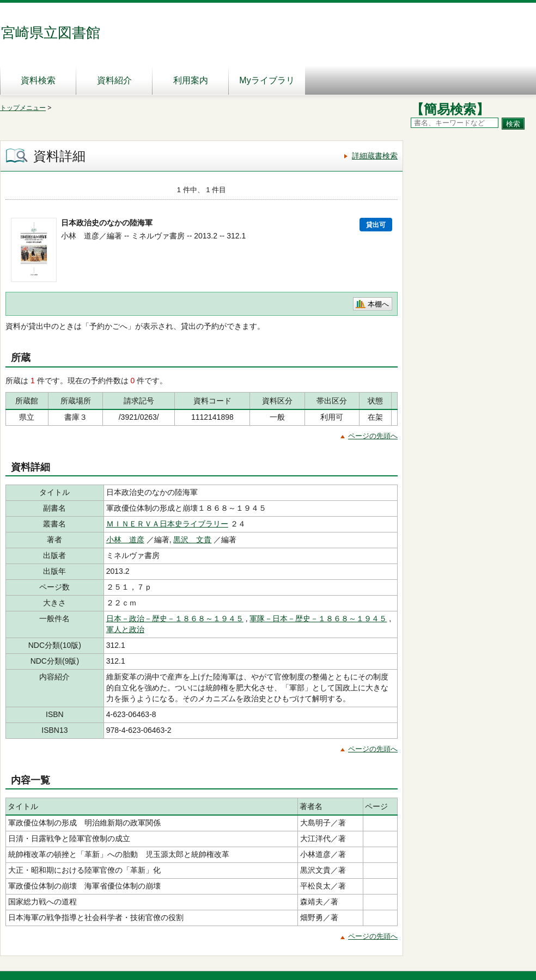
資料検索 (38, 80)
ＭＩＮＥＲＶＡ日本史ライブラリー (167, 524)
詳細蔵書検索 (375, 156)
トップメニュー (23, 108)
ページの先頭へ (373, 436)
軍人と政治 (125, 629)
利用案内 (191, 80)
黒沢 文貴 (192, 540)
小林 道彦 (125, 540)
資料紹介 (114, 80)
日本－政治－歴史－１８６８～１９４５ (175, 618)
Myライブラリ (267, 80)
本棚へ (378, 304)
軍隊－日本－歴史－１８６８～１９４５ (318, 618)
